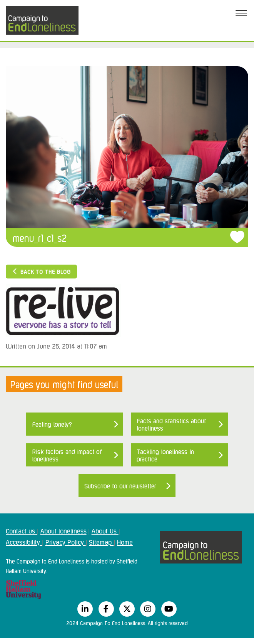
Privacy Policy (66, 542)
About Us (105, 530)
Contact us (21, 530)
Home (125, 542)
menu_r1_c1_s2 (39, 237)
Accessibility (24, 542)
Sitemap (101, 542)
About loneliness (63, 530)
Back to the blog (41, 271)
